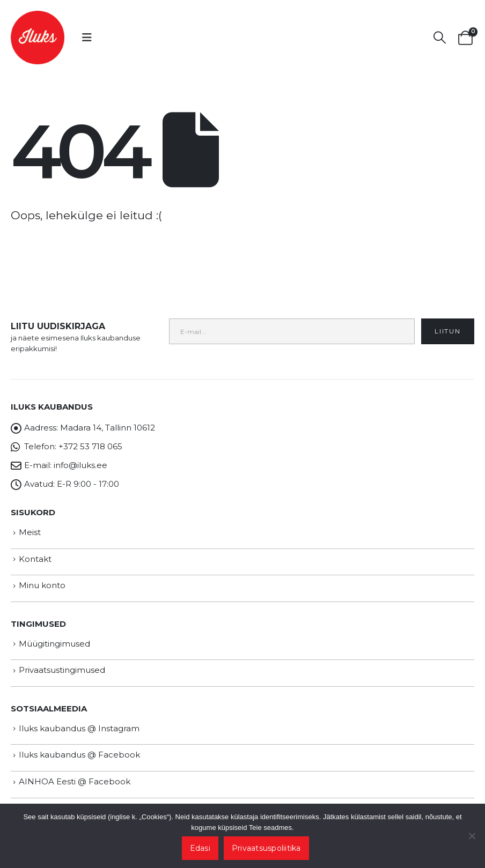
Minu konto (42, 585)
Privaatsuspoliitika (266, 848)
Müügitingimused (54, 644)
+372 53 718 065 (90, 446)
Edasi (200, 848)
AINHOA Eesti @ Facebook (75, 781)
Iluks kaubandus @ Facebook (79, 755)
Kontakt (35, 559)
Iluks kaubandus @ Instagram (79, 728)
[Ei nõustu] (472, 836)
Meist (30, 532)
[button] (87, 38)
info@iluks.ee (80, 465)
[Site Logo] (38, 38)
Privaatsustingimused (62, 670)
